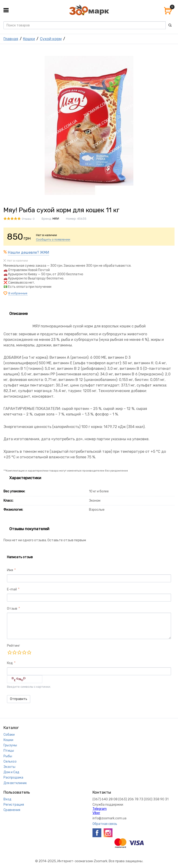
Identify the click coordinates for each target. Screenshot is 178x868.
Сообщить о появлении (53, 239)
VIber (96, 813)
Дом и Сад (11, 772)
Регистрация (14, 805)
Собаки (9, 735)
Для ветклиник (15, 783)
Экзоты (9, 767)
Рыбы (8, 756)
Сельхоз (10, 762)
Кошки (29, 39)
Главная (11, 39)
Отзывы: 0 (28, 219)
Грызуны (10, 745)
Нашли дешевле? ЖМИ (28, 252)
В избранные (18, 293)
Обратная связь (105, 824)
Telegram (100, 809)
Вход (7, 799)
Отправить (19, 699)
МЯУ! (56, 219)
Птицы (9, 751)
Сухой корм (51, 39)
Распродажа (13, 778)
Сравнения (12, 810)
